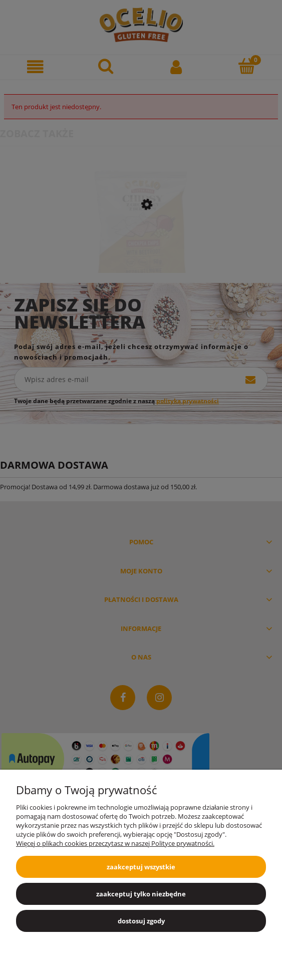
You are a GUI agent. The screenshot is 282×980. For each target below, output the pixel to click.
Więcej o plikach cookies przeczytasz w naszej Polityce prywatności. (115, 843)
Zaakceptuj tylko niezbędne (141, 894)
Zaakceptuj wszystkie (141, 867)
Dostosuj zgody (141, 921)
